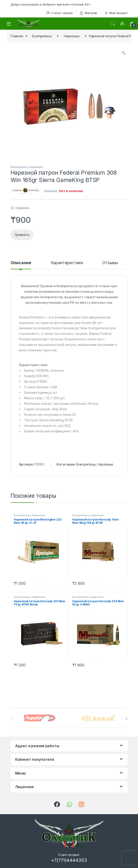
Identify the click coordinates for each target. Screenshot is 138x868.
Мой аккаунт (116, 13)
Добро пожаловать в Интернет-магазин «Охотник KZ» (51, 4)
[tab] (21, 265)
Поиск (113, 24)
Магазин (88, 13)
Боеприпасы (42, 36)
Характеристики (67, 263)
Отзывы (110, 263)
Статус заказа (59, 13)
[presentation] (127, 718)
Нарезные (72, 36)
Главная (17, 36)
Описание (21, 263)
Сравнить (22, 208)
